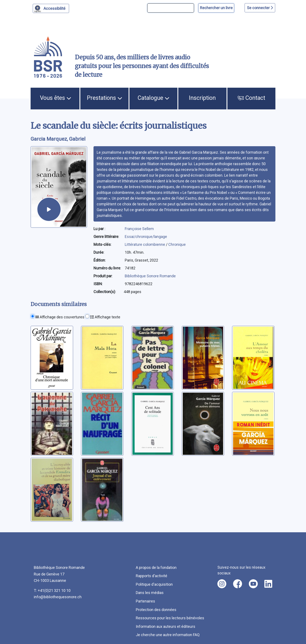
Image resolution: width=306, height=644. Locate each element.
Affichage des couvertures (60, 317)
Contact (251, 98)
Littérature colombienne (145, 244)
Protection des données (156, 610)
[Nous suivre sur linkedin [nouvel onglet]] (268, 584)
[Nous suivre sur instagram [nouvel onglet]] (222, 584)
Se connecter (260, 8)
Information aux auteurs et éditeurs (166, 626)
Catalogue (153, 98)
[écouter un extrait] (49, 209)
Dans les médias (150, 593)
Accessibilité (55, 8)
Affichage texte (105, 317)
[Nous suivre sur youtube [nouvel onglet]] (253, 584)
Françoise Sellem (139, 229)
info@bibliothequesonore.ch (58, 597)
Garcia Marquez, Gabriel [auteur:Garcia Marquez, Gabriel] (58, 139)
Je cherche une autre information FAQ (168, 635)
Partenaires (145, 601)
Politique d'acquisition (154, 584)
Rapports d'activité (152, 576)
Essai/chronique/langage (146, 237)
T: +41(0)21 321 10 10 (52, 590)
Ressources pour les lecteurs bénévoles (170, 618)
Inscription (202, 98)
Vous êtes (56, 98)
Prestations (105, 98)
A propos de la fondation (156, 567)
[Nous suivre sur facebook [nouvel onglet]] (238, 584)
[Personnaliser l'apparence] (51, 8)
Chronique (177, 244)
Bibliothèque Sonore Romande (150, 276)
